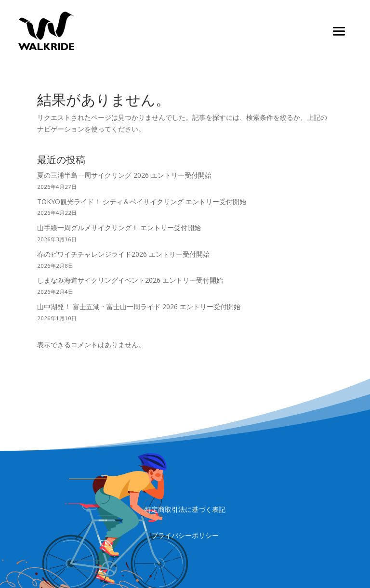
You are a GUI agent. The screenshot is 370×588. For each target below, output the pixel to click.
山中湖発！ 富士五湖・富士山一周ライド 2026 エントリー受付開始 (139, 307)
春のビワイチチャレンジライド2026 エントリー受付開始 (123, 254)
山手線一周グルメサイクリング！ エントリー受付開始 (119, 228)
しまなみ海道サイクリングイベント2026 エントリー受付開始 (130, 280)
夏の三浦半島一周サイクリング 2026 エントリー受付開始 (124, 175)
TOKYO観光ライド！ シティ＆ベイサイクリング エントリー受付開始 (142, 202)
